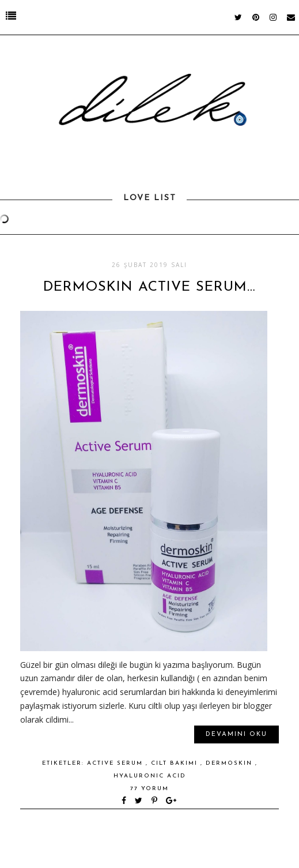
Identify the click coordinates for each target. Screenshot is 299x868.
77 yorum (149, 789)
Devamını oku (236, 734)
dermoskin (230, 763)
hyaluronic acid (150, 776)
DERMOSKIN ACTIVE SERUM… (149, 287)
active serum (116, 763)
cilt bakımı (176, 763)
